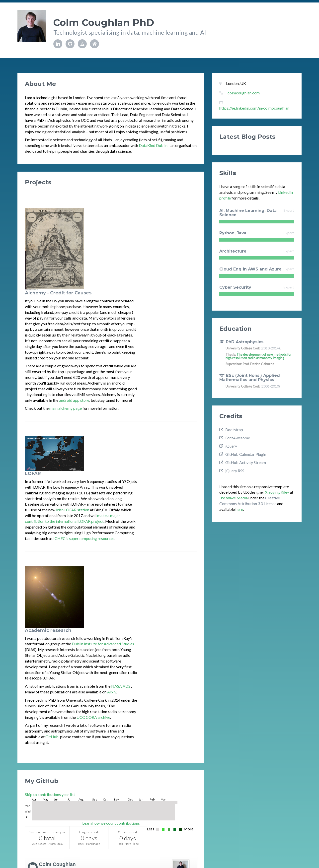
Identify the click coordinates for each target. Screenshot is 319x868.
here (239, 509)
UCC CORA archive (153, 538)
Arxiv (171, 513)
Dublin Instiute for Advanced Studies (163, 465)
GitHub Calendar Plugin (243, 454)
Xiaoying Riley (277, 492)
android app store (134, 318)
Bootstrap (231, 430)
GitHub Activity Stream (173, 824)
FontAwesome (235, 438)
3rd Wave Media (234, 498)
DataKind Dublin (153, 145)
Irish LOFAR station (132, 392)
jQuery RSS (232, 471)
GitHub (112, 558)
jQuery (228, 446)
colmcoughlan (54, 692)
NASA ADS (181, 507)
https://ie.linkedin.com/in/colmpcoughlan (254, 108)
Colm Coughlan (57, 685)
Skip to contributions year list (50, 616)
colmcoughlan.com (244, 93)
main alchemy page (125, 326)
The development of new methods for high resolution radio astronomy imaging (259, 356)
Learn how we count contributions (111, 644)
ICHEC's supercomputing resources (144, 421)
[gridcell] (34, 624)
